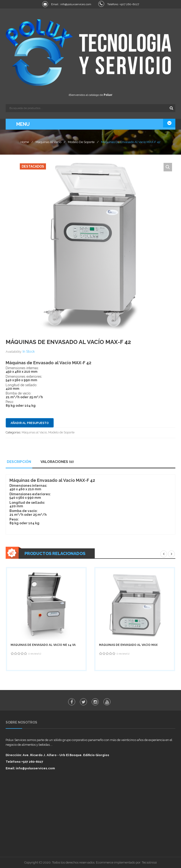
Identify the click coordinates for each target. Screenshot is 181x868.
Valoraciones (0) (57, 462)
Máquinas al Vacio (48, 142)
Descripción (19, 462)
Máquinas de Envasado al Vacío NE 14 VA (43, 645)
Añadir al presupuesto (30, 423)
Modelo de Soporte (81, 142)
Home (25, 142)
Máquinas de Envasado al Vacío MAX (128, 645)
